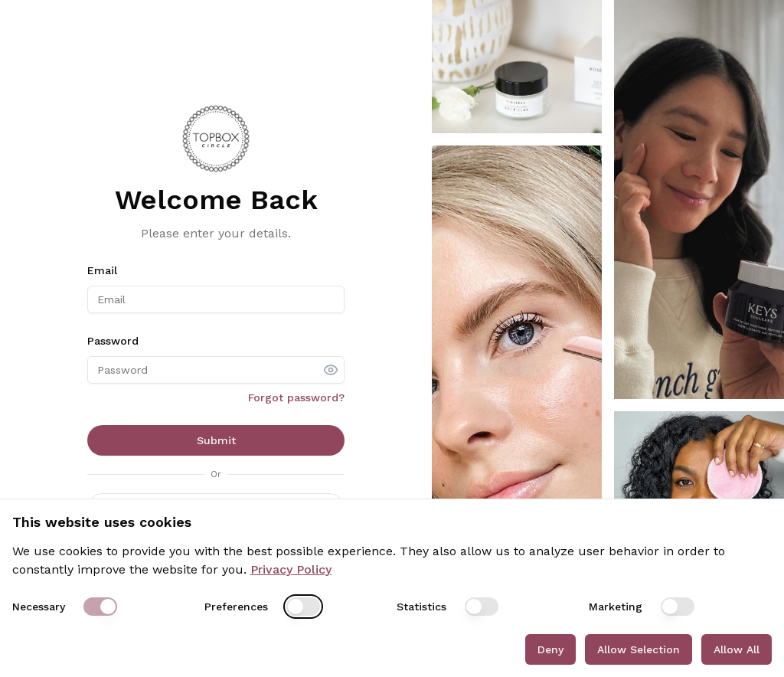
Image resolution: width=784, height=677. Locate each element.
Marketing (616, 607)
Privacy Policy (291, 569)
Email (102, 270)
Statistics (421, 607)
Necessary (39, 607)
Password (113, 341)
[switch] (100, 607)
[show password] (331, 370)
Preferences (236, 607)
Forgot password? (296, 397)
